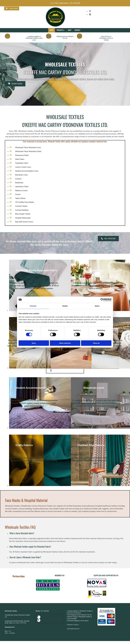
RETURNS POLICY (74, 629)
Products (60, 30)
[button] (12, 8)
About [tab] (97, 306)
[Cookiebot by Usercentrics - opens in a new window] (102, 300)
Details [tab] (65, 306)
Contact (77, 30)
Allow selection (65, 343)
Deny (34, 343)
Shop (70, 30)
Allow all (96, 343)
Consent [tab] (33, 306)
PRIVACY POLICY (73, 625)
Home (52, 30)
